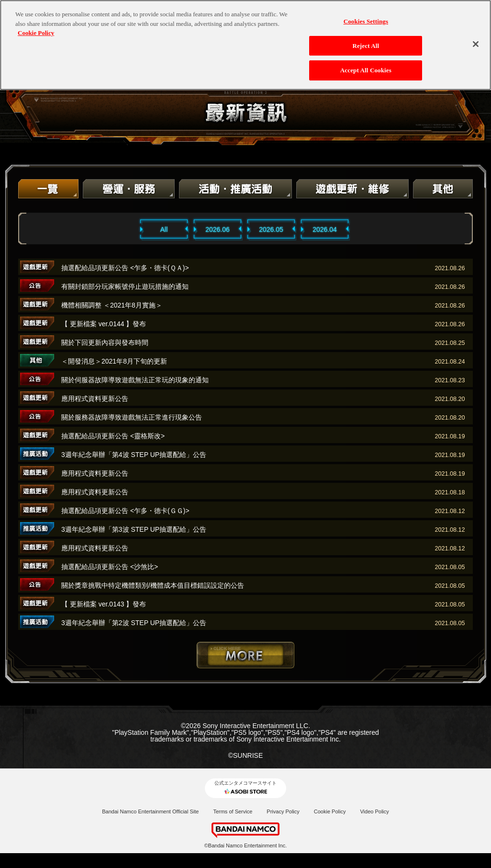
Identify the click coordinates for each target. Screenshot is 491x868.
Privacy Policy (283, 811)
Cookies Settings (366, 15)
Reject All (366, 40)
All (164, 229)
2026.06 (218, 229)
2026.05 (271, 229)
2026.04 (325, 229)
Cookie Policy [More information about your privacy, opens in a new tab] (36, 27)
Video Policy (374, 811)
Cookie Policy (330, 811)
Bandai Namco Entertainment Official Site (150, 811)
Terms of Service (233, 811)
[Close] (476, 38)
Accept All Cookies (366, 64)
